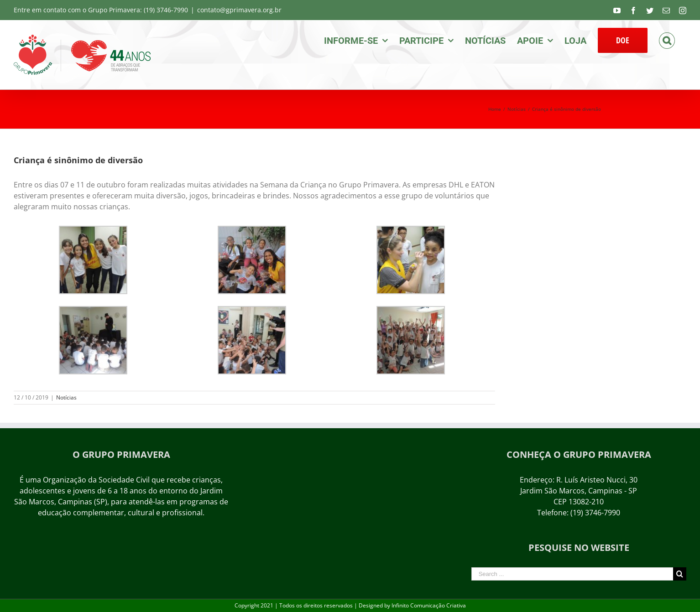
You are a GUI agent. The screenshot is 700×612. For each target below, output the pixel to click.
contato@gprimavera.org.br (239, 10)
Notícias (66, 397)
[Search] (667, 40)
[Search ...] (572, 574)
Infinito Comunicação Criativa (429, 605)
